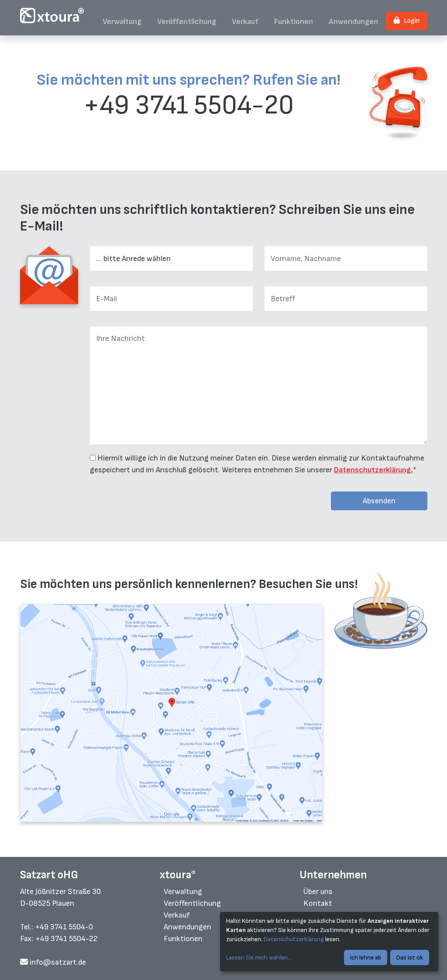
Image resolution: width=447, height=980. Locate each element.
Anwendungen (353, 22)
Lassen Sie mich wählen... (259, 958)
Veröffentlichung (187, 22)
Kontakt (318, 903)
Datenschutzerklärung (294, 939)
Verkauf (245, 22)
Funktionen (294, 22)
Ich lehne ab (366, 958)
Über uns (318, 892)
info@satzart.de (53, 962)
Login (407, 21)
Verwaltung (122, 22)
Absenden (379, 501)
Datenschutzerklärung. (373, 470)
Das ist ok (410, 958)
